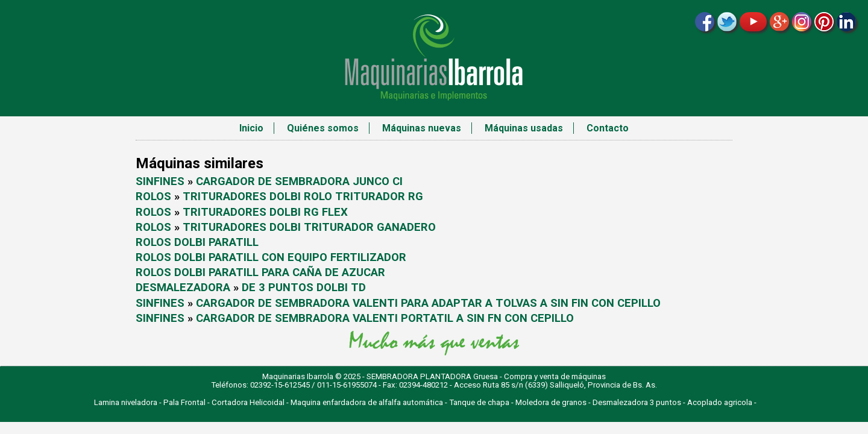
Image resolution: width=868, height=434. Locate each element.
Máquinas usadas (524, 128)
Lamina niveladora (126, 402)
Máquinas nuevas (422, 128)
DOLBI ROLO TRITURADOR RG (346, 197)
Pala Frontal (184, 402)
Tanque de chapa (479, 402)
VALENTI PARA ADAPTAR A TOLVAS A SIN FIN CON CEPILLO (507, 303)
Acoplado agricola (720, 402)
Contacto (608, 128)
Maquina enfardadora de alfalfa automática (367, 402)
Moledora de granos (551, 402)
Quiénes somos (323, 128)
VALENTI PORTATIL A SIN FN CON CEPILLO (463, 318)
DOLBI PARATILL (216, 242)
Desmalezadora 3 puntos (637, 402)
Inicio (251, 128)
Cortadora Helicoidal (248, 402)
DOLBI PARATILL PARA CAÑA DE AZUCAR (280, 272)
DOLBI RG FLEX (309, 212)
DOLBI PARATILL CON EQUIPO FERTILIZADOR (290, 257)
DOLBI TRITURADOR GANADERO (353, 227)
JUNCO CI (378, 181)
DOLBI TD (341, 288)
